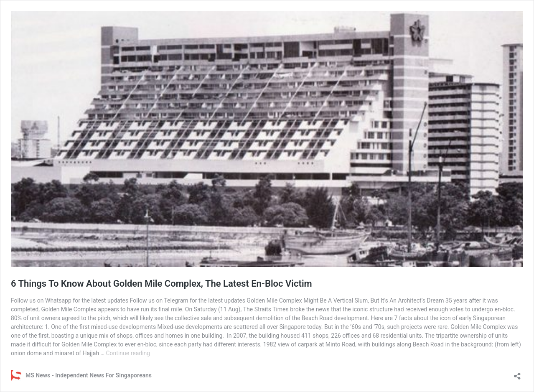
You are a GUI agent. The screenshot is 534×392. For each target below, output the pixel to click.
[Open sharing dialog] (517, 373)
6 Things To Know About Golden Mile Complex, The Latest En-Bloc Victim (161, 284)
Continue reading (128, 353)
